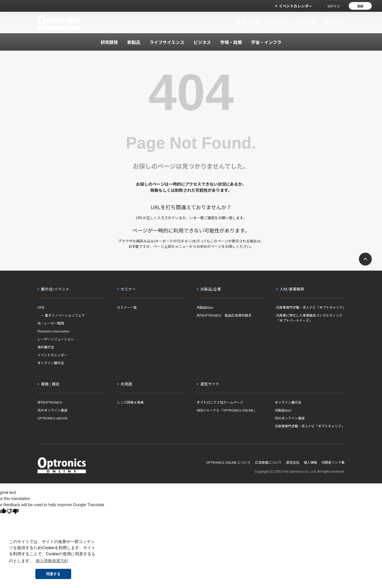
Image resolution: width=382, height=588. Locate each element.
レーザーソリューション (56, 339)
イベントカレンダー (296, 6)
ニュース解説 (278, 22)
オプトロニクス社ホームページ (220, 402)
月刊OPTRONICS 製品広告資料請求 (224, 315)
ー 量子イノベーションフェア (61, 315)
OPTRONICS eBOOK (52, 418)
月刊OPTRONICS (50, 402)
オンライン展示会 (51, 363)
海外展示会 (46, 347)
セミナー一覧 (127, 307)
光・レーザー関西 (51, 323)
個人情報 (310, 462)
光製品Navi (205, 307)
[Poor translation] (13, 512)
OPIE (41, 307)
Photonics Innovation (53, 331)
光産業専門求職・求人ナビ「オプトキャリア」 (310, 307)
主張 (255, 22)
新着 (241, 22)
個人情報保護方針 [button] (52, 561)
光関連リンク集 (333, 462)
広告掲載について (268, 462)
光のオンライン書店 (52, 410)
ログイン (334, 6)
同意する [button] (53, 574)
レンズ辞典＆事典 (130, 402)
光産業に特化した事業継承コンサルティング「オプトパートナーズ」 (309, 318)
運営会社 (293, 462)
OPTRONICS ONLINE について (228, 462)
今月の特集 (306, 22)
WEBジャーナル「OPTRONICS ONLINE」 (227, 410)
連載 (326, 22)
